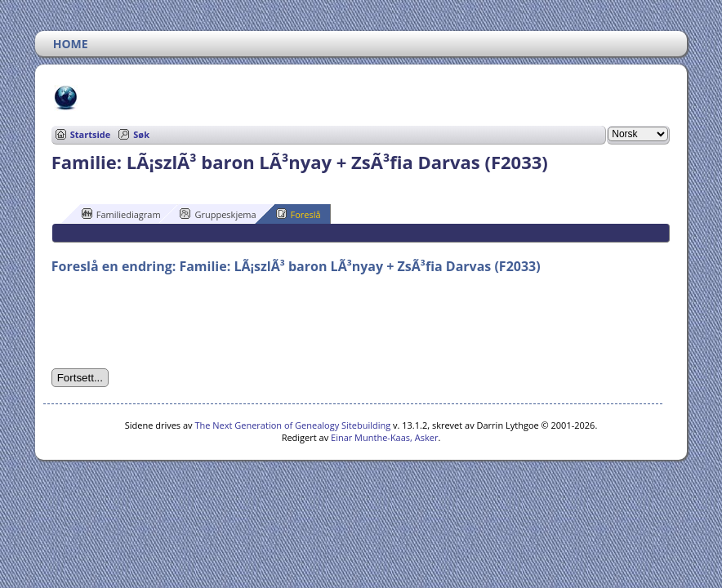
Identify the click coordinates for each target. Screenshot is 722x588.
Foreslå (299, 214)
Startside (91, 134)
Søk (141, 134)
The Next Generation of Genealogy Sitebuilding (292, 425)
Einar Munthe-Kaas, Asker (384, 437)
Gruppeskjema (218, 214)
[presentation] (176, 322)
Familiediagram (121, 214)
